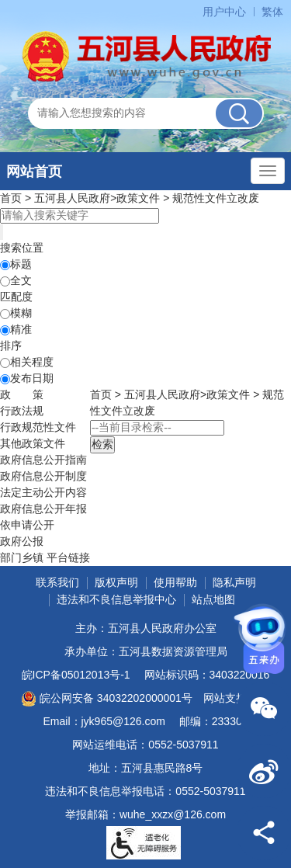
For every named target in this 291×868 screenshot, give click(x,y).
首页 (11, 198)
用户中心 (224, 12)
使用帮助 (175, 582)
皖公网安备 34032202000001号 (107, 699)
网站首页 (34, 172)
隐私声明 (234, 582)
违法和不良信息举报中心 (116, 599)
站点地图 (213, 599)
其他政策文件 (33, 443)
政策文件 (138, 198)
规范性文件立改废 (216, 198)
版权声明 (116, 582)
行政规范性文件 (38, 427)
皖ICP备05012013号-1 (76, 675)
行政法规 (22, 411)
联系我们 (57, 582)
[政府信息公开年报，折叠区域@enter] (43, 509)
